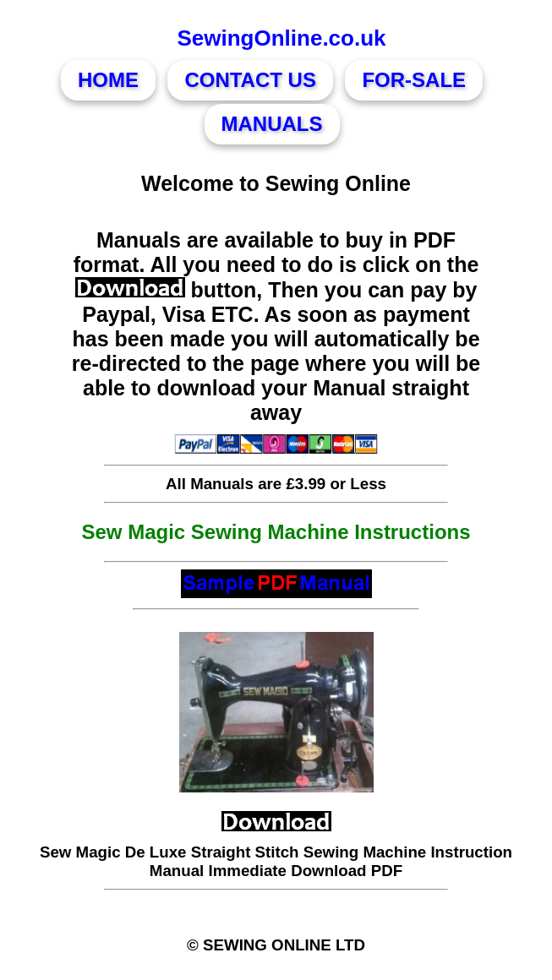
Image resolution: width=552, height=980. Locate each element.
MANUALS (272, 124)
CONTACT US (250, 80)
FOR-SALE (414, 80)
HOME (108, 80)
